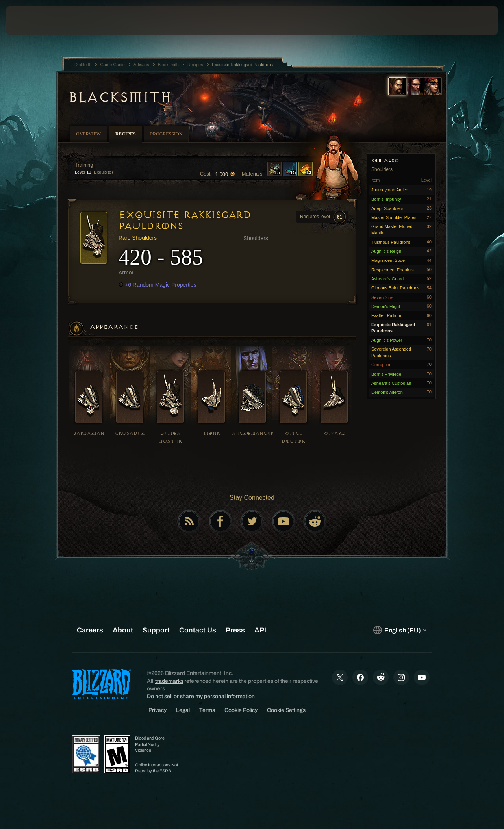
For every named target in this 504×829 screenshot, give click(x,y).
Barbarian (89, 433)
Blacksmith (120, 97)
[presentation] (31, 20)
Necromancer (253, 433)
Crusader (130, 433)
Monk (212, 433)
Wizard (334, 433)
